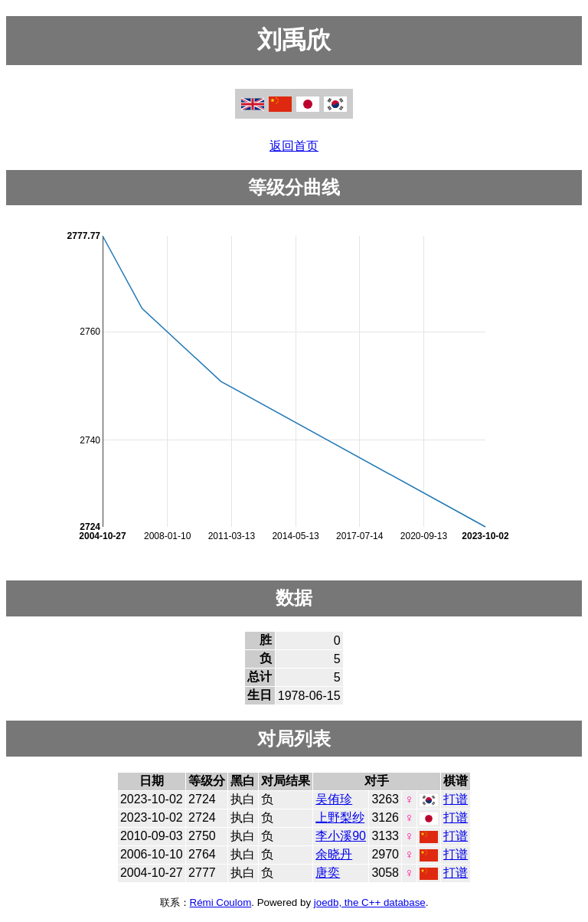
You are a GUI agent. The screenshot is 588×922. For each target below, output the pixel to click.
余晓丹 (334, 854)
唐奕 (328, 873)
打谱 (456, 799)
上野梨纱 (340, 817)
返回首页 (294, 146)
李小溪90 (341, 836)
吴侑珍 (334, 799)
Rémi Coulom (221, 902)
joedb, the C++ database (370, 902)
